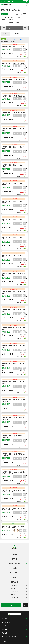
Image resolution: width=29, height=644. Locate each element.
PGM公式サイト (19, 598)
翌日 (26, 28)
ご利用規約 (5, 629)
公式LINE (19, 586)
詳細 (26, 1)
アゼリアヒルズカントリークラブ (15, 39)
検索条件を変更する (14, 22)
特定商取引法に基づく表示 (9, 637)
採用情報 (5, 626)
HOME (11, 605)
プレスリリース (6, 622)
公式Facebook (19, 592)
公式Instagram (19, 589)
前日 (3, 28)
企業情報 (5, 618)
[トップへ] (25, 605)
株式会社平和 (19, 595)
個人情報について (7, 633)
